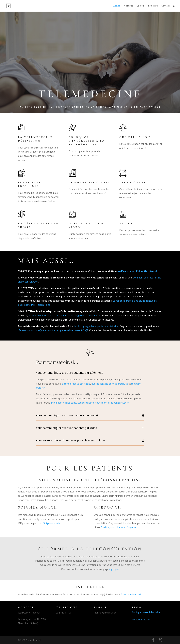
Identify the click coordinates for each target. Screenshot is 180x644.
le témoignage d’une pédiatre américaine (96, 326)
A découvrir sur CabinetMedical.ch (138, 271)
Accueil (117, 6)
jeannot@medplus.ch (105, 613)
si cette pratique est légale (76, 384)
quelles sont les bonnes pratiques (110, 384)
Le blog (140, 6)
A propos (129, 6)
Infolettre (153, 6)
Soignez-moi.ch (52, 523)
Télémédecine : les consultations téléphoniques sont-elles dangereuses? (90, 403)
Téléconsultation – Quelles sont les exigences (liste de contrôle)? (53, 330)
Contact (166, 6)
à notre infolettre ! (131, 594)
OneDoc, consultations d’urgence (119, 527)
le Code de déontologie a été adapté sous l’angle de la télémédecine (65, 315)
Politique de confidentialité (146, 612)
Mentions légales (141, 620)
